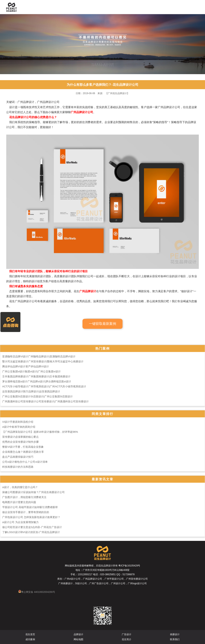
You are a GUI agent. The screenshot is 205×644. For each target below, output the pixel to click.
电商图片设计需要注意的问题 (19, 502)
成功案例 (30, 639)
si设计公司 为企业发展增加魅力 (20, 522)
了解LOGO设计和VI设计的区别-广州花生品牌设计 (31, 532)
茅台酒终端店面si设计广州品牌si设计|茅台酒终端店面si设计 (37, 381)
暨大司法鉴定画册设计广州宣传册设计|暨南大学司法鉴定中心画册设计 (43, 361)
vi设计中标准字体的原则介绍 (19, 427)
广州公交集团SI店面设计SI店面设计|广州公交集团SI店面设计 (37, 396)
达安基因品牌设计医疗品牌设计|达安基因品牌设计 (31, 391)
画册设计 (175, 634)
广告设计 (127, 634)
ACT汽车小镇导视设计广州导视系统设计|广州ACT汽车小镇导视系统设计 (44, 386)
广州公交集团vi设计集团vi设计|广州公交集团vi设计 (31, 371)
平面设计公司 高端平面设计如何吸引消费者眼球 (30, 507)
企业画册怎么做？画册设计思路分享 (23, 452)
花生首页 (30, 634)
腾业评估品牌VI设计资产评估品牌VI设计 (26, 366)
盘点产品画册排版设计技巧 (18, 457)
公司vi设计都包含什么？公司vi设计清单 (25, 462)
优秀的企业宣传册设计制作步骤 (20, 442)
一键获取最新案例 (102, 324)
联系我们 (175, 639)
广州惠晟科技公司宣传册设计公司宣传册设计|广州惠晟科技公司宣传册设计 (45, 401)
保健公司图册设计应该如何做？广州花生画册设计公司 (33, 492)
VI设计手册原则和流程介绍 (18, 422)
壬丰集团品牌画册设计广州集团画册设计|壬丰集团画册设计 (36, 376)
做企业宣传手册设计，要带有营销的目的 (26, 512)
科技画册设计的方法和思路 (18, 467)
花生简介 (127, 639)
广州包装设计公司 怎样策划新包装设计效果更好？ (31, 517)
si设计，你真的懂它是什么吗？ (20, 487)
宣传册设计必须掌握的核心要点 (20, 437)
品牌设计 (78, 634)
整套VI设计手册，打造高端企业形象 (23, 447)
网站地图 (78, 639)
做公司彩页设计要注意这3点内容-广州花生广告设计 (32, 527)
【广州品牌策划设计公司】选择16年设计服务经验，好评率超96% (40, 432)
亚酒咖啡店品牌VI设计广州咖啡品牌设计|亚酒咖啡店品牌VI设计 (39, 356)
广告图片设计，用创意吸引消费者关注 (24, 497)
